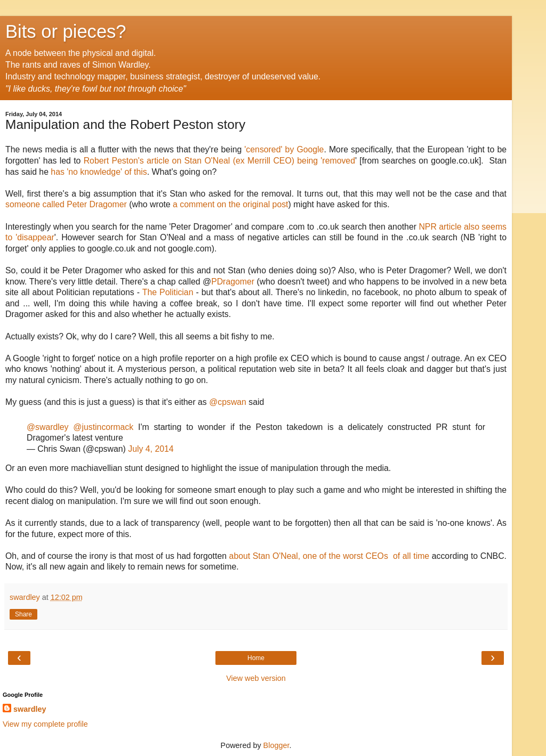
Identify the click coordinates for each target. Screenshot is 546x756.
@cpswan (228, 402)
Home (256, 658)
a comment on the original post (230, 204)
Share (23, 614)
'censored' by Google (284, 149)
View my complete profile (45, 724)
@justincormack (103, 427)
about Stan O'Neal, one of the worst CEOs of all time (331, 556)
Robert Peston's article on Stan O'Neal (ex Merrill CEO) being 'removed (219, 161)
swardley (30, 709)
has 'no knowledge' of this (99, 172)
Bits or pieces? (66, 31)
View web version (256, 678)
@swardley (48, 427)
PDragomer (233, 282)
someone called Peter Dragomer (67, 204)
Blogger (276, 745)
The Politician (168, 292)
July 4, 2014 (151, 449)
